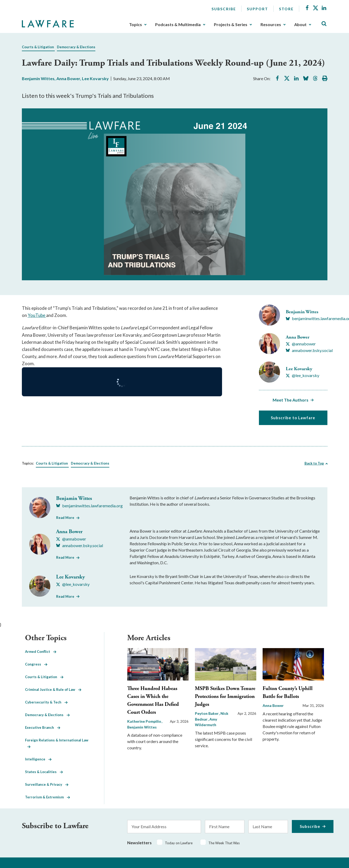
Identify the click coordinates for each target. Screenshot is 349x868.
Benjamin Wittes (38, 78)
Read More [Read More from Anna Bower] (65, 557)
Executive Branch (43, 727)
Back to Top (314, 463)
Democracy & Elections (76, 47)
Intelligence (38, 759)
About (300, 25)
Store (286, 9)
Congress (36, 664)
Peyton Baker (207, 713)
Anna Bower (68, 78)
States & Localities (44, 772)
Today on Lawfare (179, 843)
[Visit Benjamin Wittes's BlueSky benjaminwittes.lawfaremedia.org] (89, 506)
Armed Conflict (41, 652)
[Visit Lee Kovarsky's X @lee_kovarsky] (303, 375)
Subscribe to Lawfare (293, 418)
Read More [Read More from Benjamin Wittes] (65, 518)
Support (257, 9)
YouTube (37, 315)
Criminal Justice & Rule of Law (53, 689)
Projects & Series (231, 25)
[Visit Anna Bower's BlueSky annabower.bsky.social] (309, 350)
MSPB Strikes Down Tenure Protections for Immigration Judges (225, 696)
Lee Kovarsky (95, 78)
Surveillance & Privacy (47, 784)
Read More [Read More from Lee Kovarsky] (65, 596)
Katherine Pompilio (145, 721)
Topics (136, 25)
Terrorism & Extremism (48, 797)
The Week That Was (224, 843)
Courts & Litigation (38, 47)
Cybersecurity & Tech (46, 702)
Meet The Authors (291, 400)
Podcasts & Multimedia (178, 25)
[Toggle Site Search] (324, 24)
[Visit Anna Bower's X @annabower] (301, 344)
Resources (271, 25)
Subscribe (224, 9)
